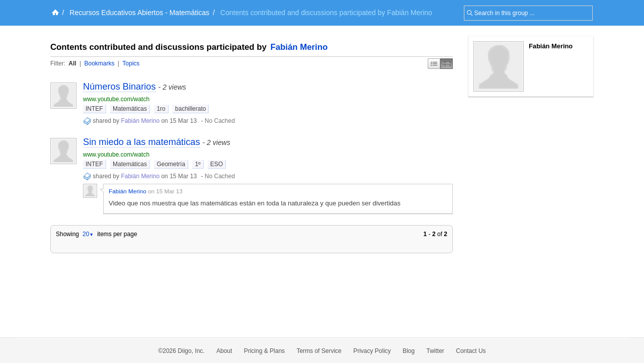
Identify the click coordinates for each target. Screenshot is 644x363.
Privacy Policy (372, 351)
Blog (409, 351)
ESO (217, 164)
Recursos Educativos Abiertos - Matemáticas (139, 13)
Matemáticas (130, 109)
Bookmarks (99, 63)
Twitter (435, 351)
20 (88, 234)
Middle (447, 64)
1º (197, 164)
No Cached (220, 121)
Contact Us (471, 351)
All (72, 63)
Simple (434, 64)
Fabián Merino (299, 47)
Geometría (171, 164)
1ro (161, 109)
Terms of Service (319, 351)
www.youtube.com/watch (116, 99)
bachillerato (190, 109)
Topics (131, 63)
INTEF (94, 109)
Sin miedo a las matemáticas (142, 142)
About (224, 351)
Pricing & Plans (264, 351)
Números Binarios (119, 87)
